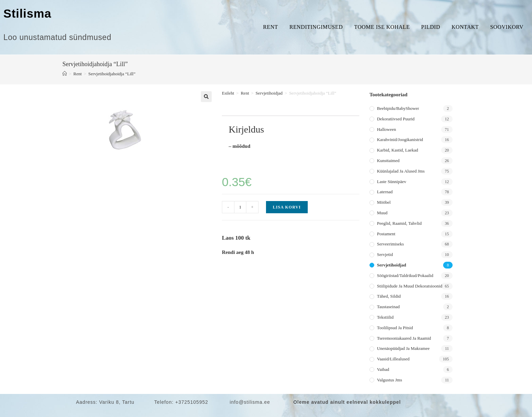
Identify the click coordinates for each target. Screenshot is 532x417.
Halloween (386, 129)
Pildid (431, 27)
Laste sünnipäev (392, 182)
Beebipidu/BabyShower (398, 108)
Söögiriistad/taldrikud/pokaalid (405, 275)
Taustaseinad (388, 307)
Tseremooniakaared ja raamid (404, 338)
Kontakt (465, 27)
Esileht (228, 93)
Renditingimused (316, 27)
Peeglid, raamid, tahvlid (399, 223)
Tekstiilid (385, 317)
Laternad (385, 192)
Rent (270, 27)
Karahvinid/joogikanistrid (400, 140)
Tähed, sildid (389, 296)
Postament (386, 234)
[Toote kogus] (240, 207)
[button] (206, 97)
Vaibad (383, 369)
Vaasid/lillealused (393, 359)
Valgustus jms (389, 380)
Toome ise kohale (382, 27)
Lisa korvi (287, 207)
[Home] (65, 74)
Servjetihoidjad (269, 93)
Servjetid (385, 254)
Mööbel (384, 202)
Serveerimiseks (390, 244)
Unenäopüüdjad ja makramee (403, 348)
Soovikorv (507, 27)
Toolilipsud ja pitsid (395, 328)
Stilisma (27, 13)
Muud (382, 213)
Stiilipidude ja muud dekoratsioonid (410, 286)
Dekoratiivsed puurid (396, 119)
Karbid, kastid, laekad (397, 150)
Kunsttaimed (388, 161)
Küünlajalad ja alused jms (401, 171)
